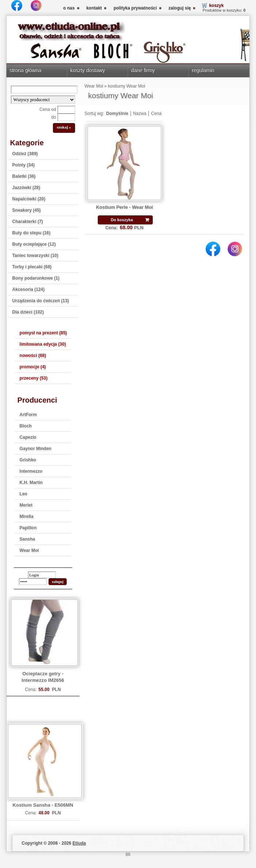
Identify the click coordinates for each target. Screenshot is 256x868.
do (53, 117)
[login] (42, 575)
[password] (33, 581)
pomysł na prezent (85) (43, 333)
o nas (69, 8)
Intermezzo (31, 471)
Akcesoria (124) (29, 289)
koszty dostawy (88, 70)
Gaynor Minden (36, 449)
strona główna (25, 70)
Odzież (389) (25, 154)
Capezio (28, 437)
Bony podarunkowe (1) (36, 278)
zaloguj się (180, 8)
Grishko (28, 460)
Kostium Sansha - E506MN (43, 805)
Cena (156, 114)
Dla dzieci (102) (28, 312)
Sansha (28, 539)
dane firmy (143, 70)
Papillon (28, 528)
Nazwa (140, 114)
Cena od (48, 110)
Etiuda (79, 843)
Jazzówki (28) (26, 188)
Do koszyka (122, 220)
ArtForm (28, 415)
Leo (24, 494)
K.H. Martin (31, 483)
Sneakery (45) (27, 210)
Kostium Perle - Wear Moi (124, 207)
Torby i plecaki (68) (32, 267)
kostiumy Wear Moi (127, 86)
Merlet (26, 505)
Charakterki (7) (28, 222)
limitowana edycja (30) (43, 344)
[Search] (44, 90)
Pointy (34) (24, 165)
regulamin (203, 70)
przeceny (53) (34, 378)
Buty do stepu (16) (32, 233)
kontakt (94, 8)
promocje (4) (33, 367)
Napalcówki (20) (29, 199)
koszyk (216, 5)
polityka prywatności (135, 8)
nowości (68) (33, 356)
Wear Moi (29, 550)
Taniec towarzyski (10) (36, 256)
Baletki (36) (24, 176)
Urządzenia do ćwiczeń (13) (41, 301)
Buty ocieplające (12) (34, 244)
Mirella (27, 516)
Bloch (26, 426)
